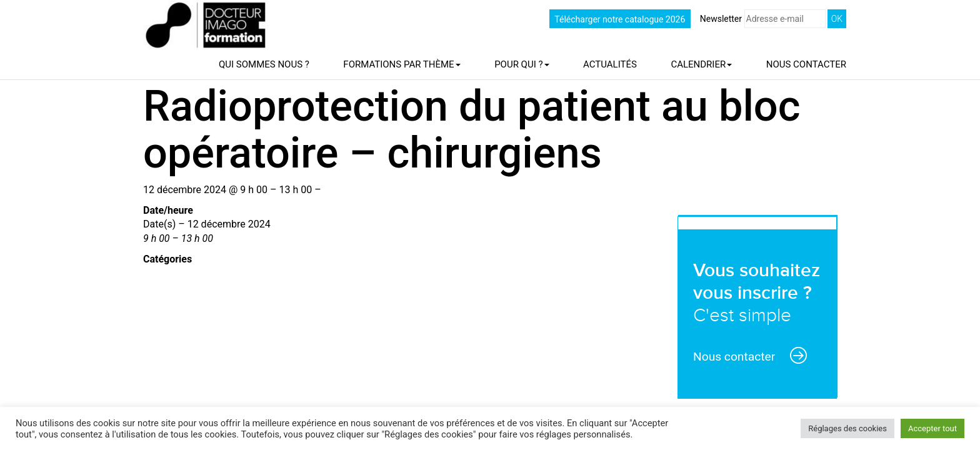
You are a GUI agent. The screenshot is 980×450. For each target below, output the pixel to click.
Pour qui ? (522, 64)
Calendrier (701, 64)
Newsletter (763, 19)
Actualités (610, 64)
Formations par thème (402, 64)
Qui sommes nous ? (264, 64)
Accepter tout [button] (932, 428)
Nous (806, 64)
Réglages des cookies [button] (847, 428)
